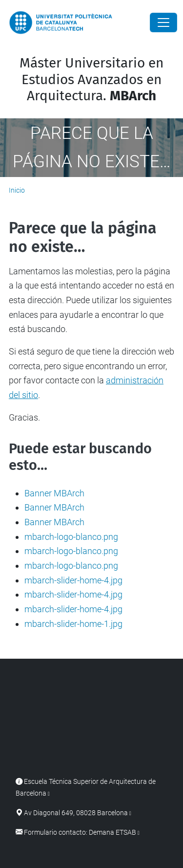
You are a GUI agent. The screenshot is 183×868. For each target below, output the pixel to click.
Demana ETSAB (112, 833)
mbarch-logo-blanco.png (71, 537)
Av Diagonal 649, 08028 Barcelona (76, 813)
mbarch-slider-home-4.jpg (73, 580)
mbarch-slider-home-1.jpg (73, 624)
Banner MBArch (54, 493)
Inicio (17, 190)
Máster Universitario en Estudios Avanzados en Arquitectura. (91, 79)
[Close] (163, 22)
